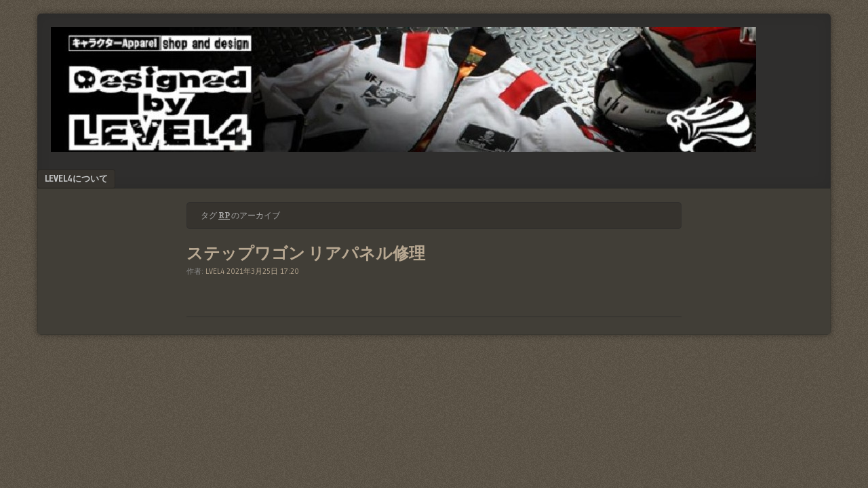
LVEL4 (215, 271)
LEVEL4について (76, 178)
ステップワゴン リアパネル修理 (306, 253)
